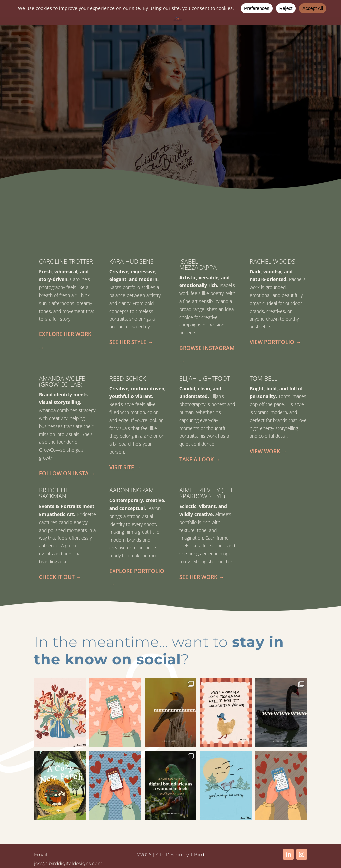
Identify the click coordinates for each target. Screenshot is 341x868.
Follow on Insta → (67, 473)
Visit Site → (125, 467)
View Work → (268, 451)
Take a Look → (200, 459)
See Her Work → (202, 577)
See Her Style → (131, 342)
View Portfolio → (275, 342)
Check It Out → (60, 577)
